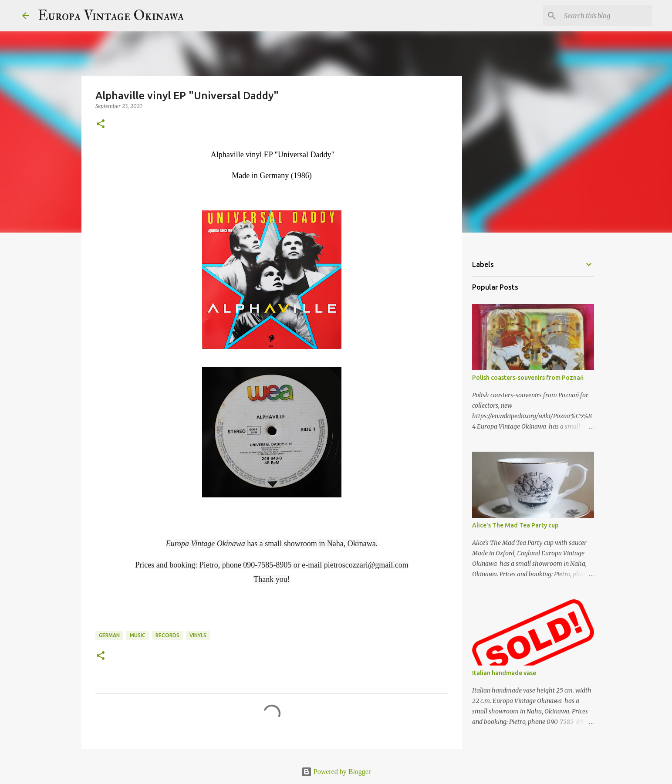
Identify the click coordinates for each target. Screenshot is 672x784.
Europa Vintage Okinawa (111, 16)
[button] (101, 124)
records (167, 635)
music (138, 635)
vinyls (198, 635)
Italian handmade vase (504, 673)
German (109, 635)
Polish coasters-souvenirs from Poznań (528, 378)
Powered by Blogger (336, 772)
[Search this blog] (606, 16)
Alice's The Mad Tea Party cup (515, 525)
